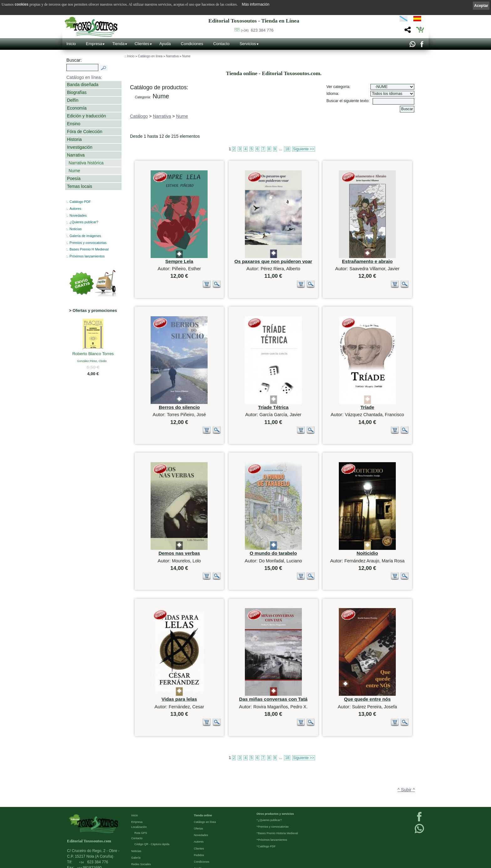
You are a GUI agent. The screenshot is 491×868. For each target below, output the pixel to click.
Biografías (77, 92)
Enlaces (136, 836)
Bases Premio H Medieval (89, 249)
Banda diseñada (83, 85)
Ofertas (199, 794)
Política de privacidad (145, 849)
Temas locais (80, 186)
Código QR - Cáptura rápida (152, 809)
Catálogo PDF (80, 202)
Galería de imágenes (85, 236)
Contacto (221, 44)
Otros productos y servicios (275, 779)
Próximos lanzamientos (87, 256)
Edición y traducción (86, 116)
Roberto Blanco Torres (93, 354)
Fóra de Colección (85, 132)
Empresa (94, 44)
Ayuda (165, 44)
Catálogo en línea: (84, 77)
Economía (77, 108)
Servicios (248, 44)
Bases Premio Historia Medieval (278, 798)
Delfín (73, 100)
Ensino (74, 124)
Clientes (142, 44)
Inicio (71, 44)
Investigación (80, 147)
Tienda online (203, 781)
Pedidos (199, 820)
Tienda (118, 44)
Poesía (74, 178)
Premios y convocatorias (88, 243)
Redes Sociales (141, 829)
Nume (74, 171)
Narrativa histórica (86, 163)
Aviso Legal (138, 843)
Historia (74, 139)
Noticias (76, 229)
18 (287, 149)
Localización (139, 792)
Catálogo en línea (150, 56)
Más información (256, 4)
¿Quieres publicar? (84, 222)
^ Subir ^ (406, 740)
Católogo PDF (267, 812)
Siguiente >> (304, 149)
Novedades (78, 215)
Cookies (136, 862)
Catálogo (139, 116)
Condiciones (192, 44)
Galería (136, 823)
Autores (75, 209)
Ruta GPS (141, 798)
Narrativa (76, 155)
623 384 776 (257, 30)
